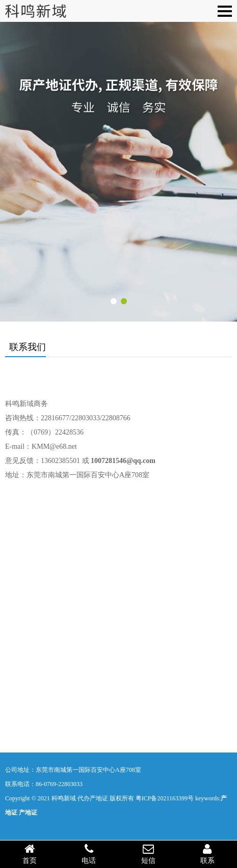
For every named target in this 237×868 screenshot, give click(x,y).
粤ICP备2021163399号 (165, 798)
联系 (207, 854)
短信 (148, 854)
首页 (30, 854)
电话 (89, 854)
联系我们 (28, 347)
